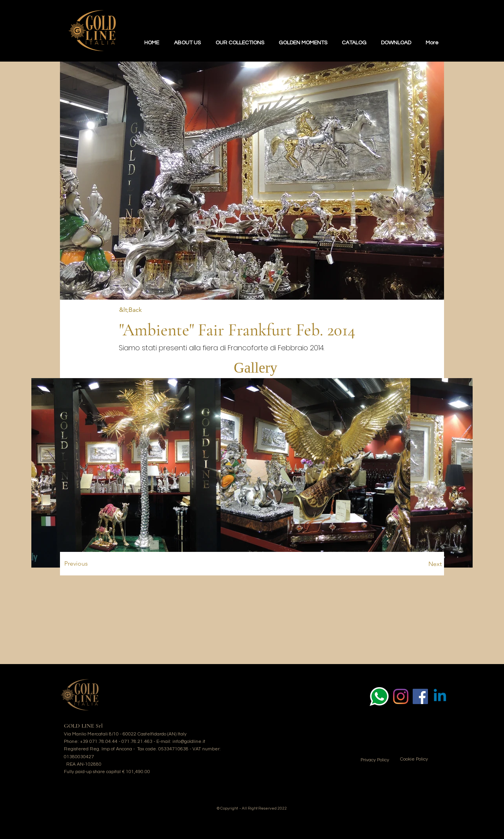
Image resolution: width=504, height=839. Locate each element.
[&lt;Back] (145, 310)
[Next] (387, 564)
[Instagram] (401, 696)
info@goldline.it (189, 742)
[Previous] (116, 564)
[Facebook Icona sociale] (420, 696)
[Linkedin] (440, 696)
